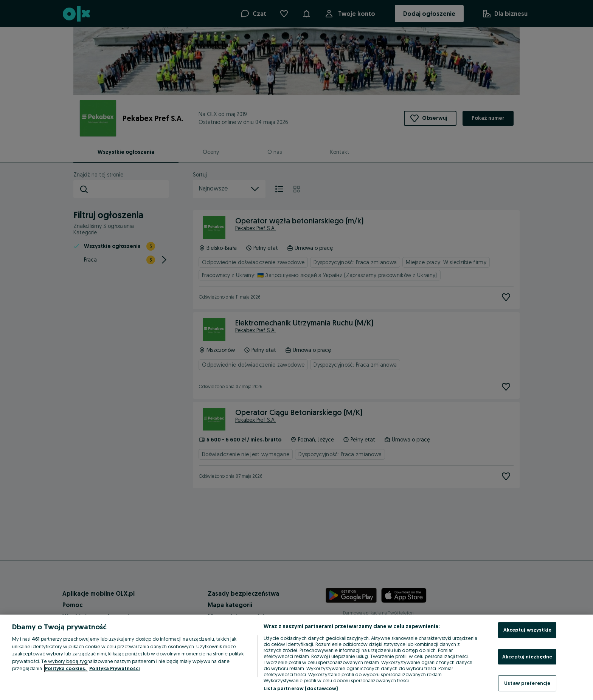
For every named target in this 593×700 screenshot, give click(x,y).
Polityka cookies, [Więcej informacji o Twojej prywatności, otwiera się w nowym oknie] (66, 668)
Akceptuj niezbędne (527, 657)
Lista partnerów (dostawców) (301, 688)
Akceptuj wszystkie (527, 630)
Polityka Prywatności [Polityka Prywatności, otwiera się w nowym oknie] (115, 668)
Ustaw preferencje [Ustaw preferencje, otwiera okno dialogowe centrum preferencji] (527, 683)
